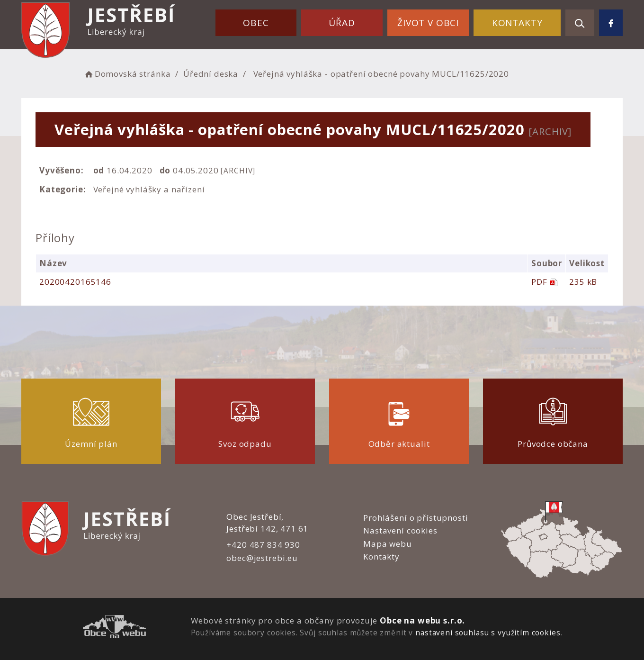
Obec (256, 23)
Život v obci (428, 23)
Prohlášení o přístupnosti (416, 518)
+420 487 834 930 (263, 545)
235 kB (583, 282)
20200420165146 (75, 282)
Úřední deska (211, 74)
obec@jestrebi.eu (262, 558)
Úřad (342, 23)
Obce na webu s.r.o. (422, 620)
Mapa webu (388, 544)
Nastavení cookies (400, 530)
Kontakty (517, 23)
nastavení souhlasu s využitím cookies (488, 633)
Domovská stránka (127, 74)
